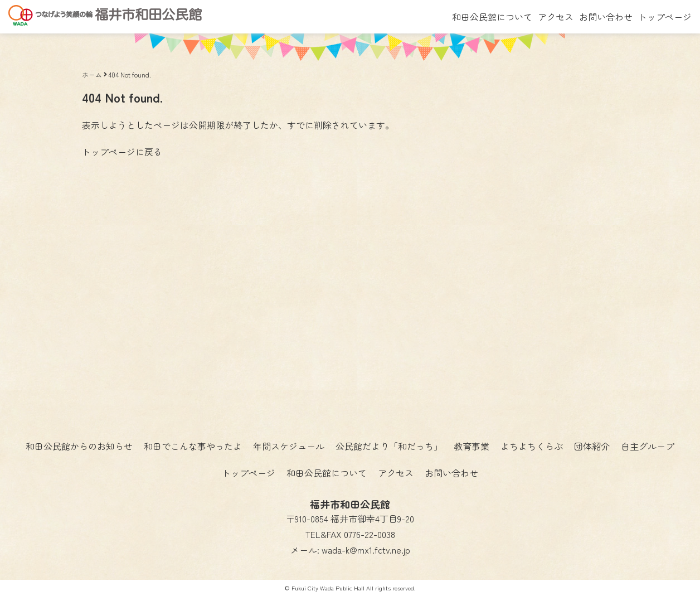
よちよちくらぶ (532, 446)
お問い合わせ (606, 17)
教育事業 (471, 446)
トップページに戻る (122, 152)
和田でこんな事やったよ (193, 446)
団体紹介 (592, 446)
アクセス (556, 17)
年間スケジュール (289, 446)
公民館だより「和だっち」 (389, 446)
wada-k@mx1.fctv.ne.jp (366, 550)
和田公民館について (492, 17)
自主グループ (648, 446)
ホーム (92, 74)
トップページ (665, 17)
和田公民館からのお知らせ (79, 446)
